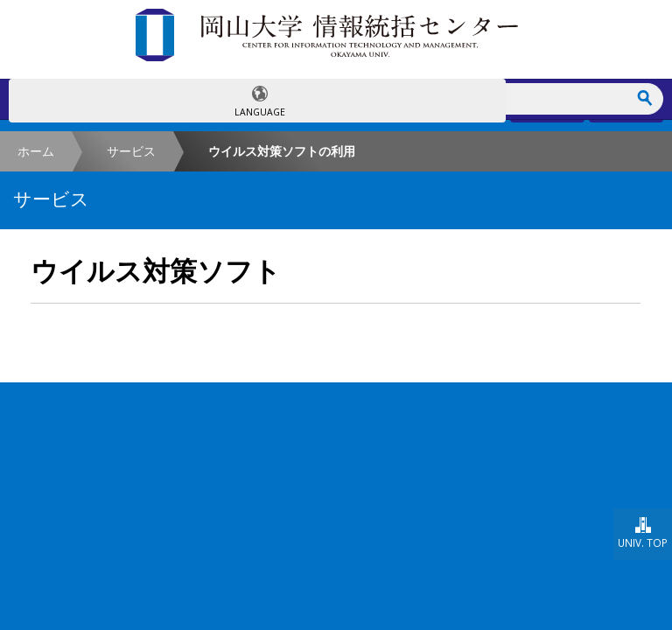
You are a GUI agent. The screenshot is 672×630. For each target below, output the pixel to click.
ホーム (36, 151)
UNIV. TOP (643, 542)
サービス (131, 151)
